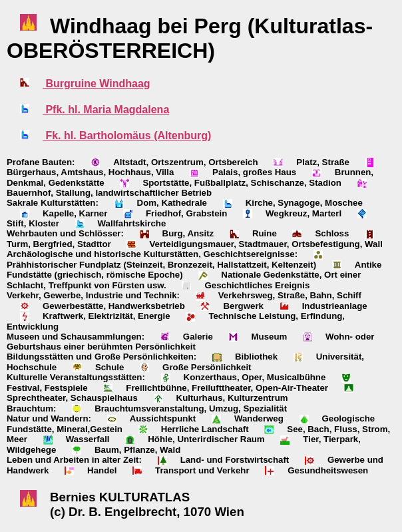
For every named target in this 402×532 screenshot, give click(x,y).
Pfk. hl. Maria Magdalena (106, 110)
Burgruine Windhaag (97, 84)
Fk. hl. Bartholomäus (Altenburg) (127, 135)
